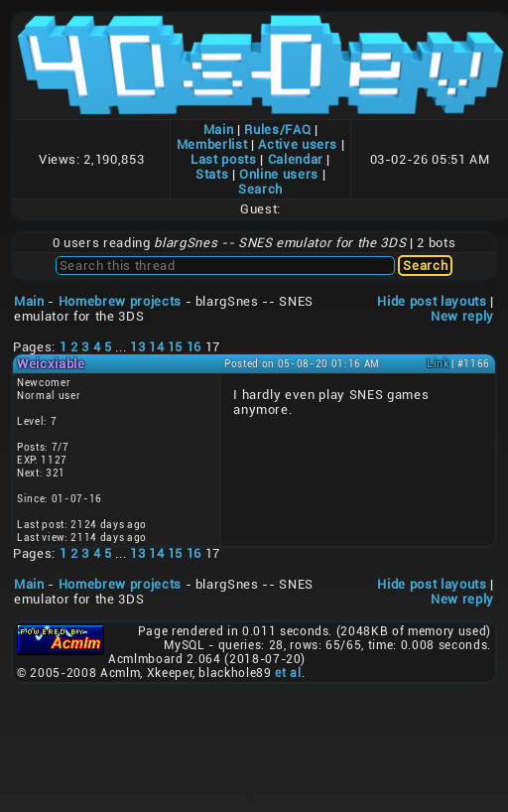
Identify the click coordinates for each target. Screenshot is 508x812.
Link (438, 364)
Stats (212, 174)
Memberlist (212, 144)
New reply (462, 316)
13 (137, 347)
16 (194, 347)
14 (156, 347)
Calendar (296, 159)
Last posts (224, 159)
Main (219, 130)
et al (288, 673)
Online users (279, 174)
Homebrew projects (120, 301)
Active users (298, 144)
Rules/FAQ (277, 130)
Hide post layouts (432, 301)
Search (260, 189)
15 (175, 347)
